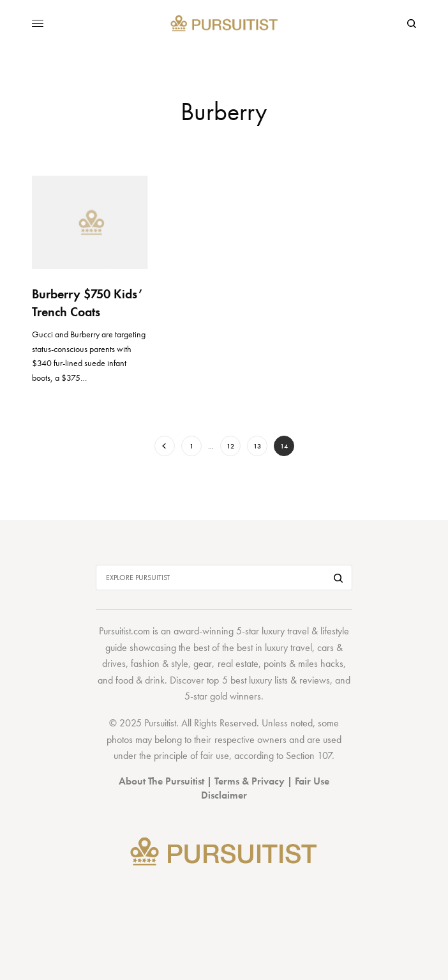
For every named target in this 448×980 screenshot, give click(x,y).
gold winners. (237, 696)
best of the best (223, 647)
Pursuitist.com (124, 631)
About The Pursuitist (161, 781)
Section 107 (309, 755)
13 (257, 446)
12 (230, 446)
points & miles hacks (303, 663)
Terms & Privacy (250, 781)
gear (203, 663)
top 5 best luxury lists (247, 680)
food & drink (140, 680)
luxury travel (288, 647)
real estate (238, 663)
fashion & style (160, 663)
